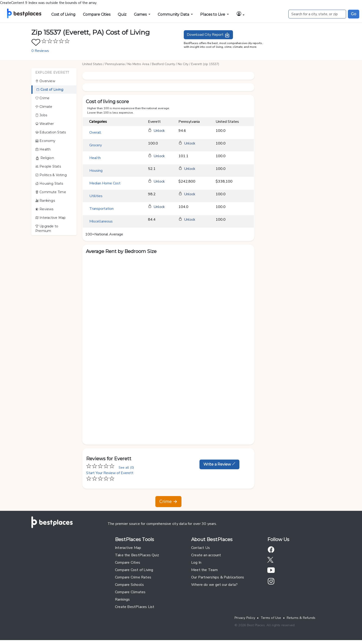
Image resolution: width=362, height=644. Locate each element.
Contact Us (201, 548)
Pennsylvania (115, 64)
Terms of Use (271, 618)
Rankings (45, 201)
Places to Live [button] (213, 14)
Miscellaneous (101, 221)
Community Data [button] (174, 14)
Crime (42, 98)
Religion (45, 158)
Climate (44, 107)
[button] (240, 14)
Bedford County (163, 64)
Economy (45, 141)
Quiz (122, 14)
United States (92, 64)
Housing (96, 171)
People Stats (48, 166)
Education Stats (51, 132)
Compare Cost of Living (134, 570)
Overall (95, 132)
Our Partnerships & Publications (218, 577)
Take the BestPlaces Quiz (137, 555)
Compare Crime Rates (133, 577)
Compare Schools (129, 585)
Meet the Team (204, 570)
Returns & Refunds (301, 618)
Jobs (41, 115)
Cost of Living (63, 14)
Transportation (101, 209)
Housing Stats (49, 184)
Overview (45, 81)
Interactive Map (50, 218)
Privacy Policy (245, 618)
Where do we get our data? (214, 585)
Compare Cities (97, 14)
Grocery (96, 145)
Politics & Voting (51, 175)
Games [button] (141, 14)
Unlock (159, 131)
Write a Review (219, 464)
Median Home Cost (105, 183)
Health (43, 149)
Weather (45, 124)
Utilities (96, 196)
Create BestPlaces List (135, 607)
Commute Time (51, 192)
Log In (196, 563)
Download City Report (208, 35)
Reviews (44, 209)
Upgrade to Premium (47, 229)
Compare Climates (130, 592)
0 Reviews (40, 51)
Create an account (206, 555)
